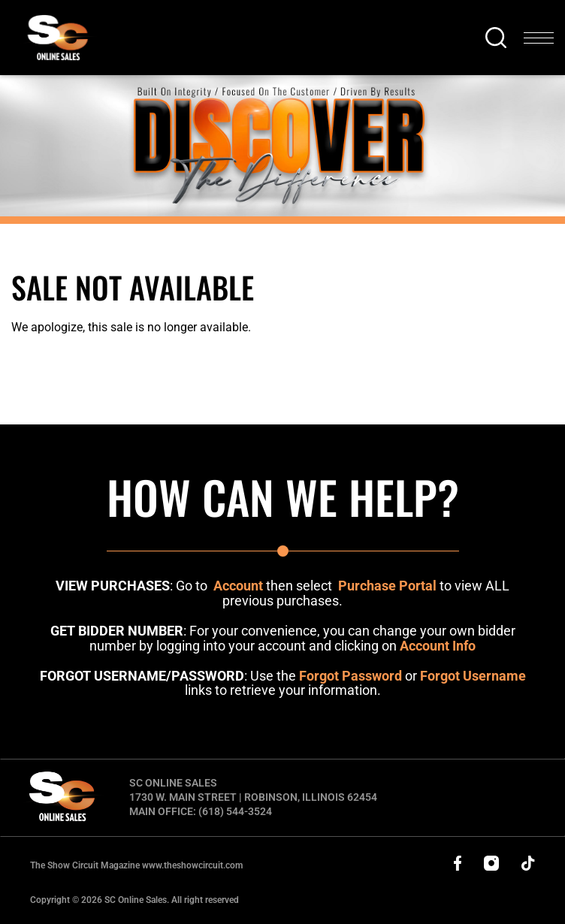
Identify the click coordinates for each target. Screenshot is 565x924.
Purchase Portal (387, 586)
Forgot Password (350, 676)
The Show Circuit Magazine (136, 865)
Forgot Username (473, 676)
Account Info (438, 646)
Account (238, 586)
